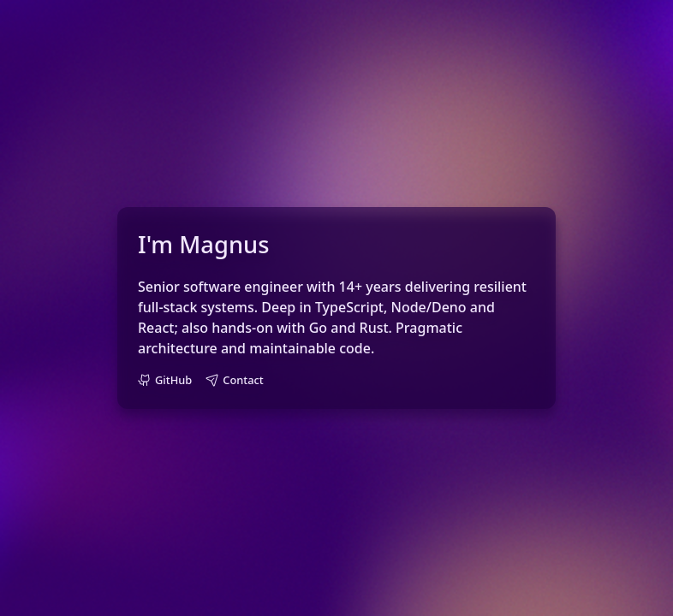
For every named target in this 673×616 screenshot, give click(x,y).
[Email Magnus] (235, 380)
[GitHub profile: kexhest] (165, 380)
